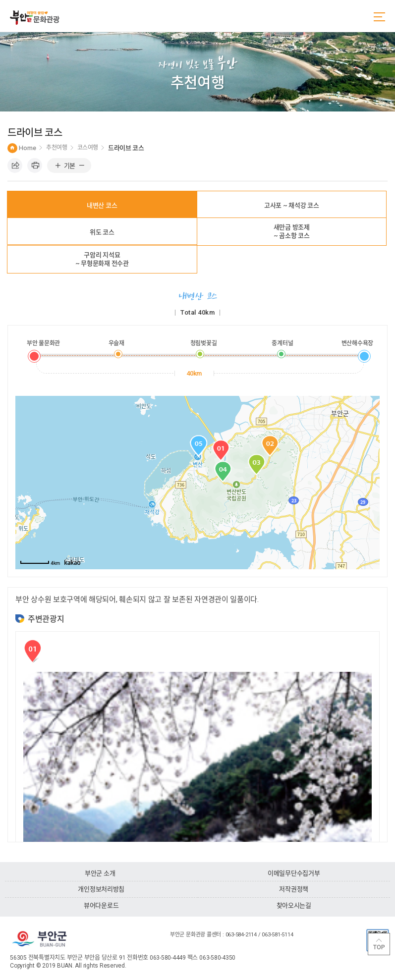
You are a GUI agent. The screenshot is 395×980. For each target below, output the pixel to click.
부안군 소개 (100, 873)
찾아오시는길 (294, 905)
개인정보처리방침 (101, 889)
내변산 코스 (102, 205)
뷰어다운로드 (101, 905)
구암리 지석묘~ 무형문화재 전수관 (102, 259)
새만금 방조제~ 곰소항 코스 (292, 231)
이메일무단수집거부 (294, 873)
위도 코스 (102, 232)
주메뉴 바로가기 (0, 0)
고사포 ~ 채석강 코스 (292, 205)
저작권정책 (294, 889)
